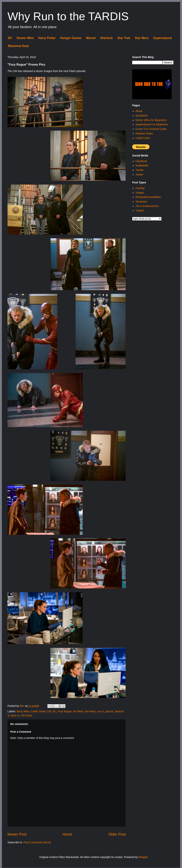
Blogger (143, 857)
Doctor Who (25, 38)
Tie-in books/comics (147, 206)
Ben (23, 706)
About (139, 111)
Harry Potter (47, 38)
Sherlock (106, 38)
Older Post (117, 834)
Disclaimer (142, 116)
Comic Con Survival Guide (151, 129)
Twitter (139, 175)
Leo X (100, 711)
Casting (140, 188)
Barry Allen (23, 711)
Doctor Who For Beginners (151, 120)
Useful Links (143, 138)
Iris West (78, 711)
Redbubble (142, 165)
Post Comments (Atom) (37, 842)
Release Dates (144, 133)
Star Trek (124, 38)
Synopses (141, 201)
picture (109, 711)
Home (67, 834)
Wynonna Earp (18, 46)
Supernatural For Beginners (152, 124)
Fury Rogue (65, 711)
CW (49, 711)
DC (10, 38)
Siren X (15, 716)
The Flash (26, 716)
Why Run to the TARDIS (68, 16)
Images (140, 193)
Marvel (91, 38)
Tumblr (140, 170)
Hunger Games (71, 38)
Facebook (141, 161)
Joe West (90, 711)
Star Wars (142, 38)
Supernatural (163, 38)
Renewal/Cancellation (148, 197)
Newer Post (17, 834)
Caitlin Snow (38, 711)
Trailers (140, 211)
